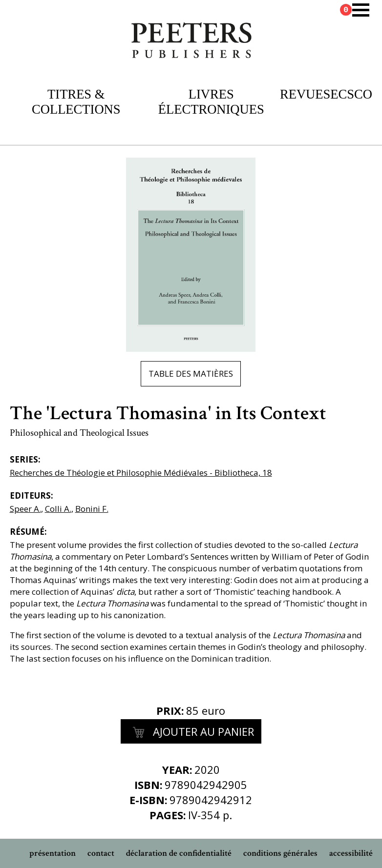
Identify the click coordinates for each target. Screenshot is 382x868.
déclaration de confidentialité (179, 853)
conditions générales (280, 853)
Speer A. (25, 509)
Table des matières (191, 373)
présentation (53, 853)
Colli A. (58, 509)
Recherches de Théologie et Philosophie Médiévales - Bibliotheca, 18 (141, 473)
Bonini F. (92, 509)
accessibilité (351, 853)
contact (101, 853)
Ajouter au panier (191, 733)
